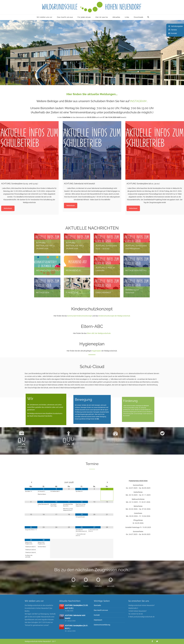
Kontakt (174, 33)
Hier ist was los (102, 17)
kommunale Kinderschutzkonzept (80, 316)
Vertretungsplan (177, 26)
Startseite (97, 605)
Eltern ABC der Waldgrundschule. (99, 333)
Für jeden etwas (84, 17)
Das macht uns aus (65, 17)
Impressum (98, 620)
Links (127, 17)
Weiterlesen (8, 208)
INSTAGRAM (138, 101)
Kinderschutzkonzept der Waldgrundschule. (115, 316)
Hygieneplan (96, 351)
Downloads (138, 17)
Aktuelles (116, 17)
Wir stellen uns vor (44, 17)
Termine (174, 30)
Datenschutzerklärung (102, 625)
